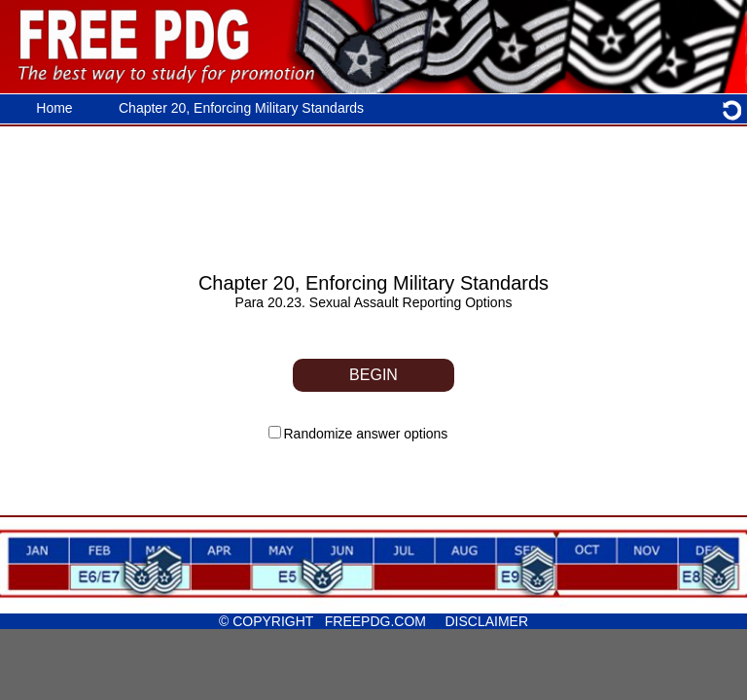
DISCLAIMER (483, 621)
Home (54, 108)
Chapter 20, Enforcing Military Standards (241, 108)
